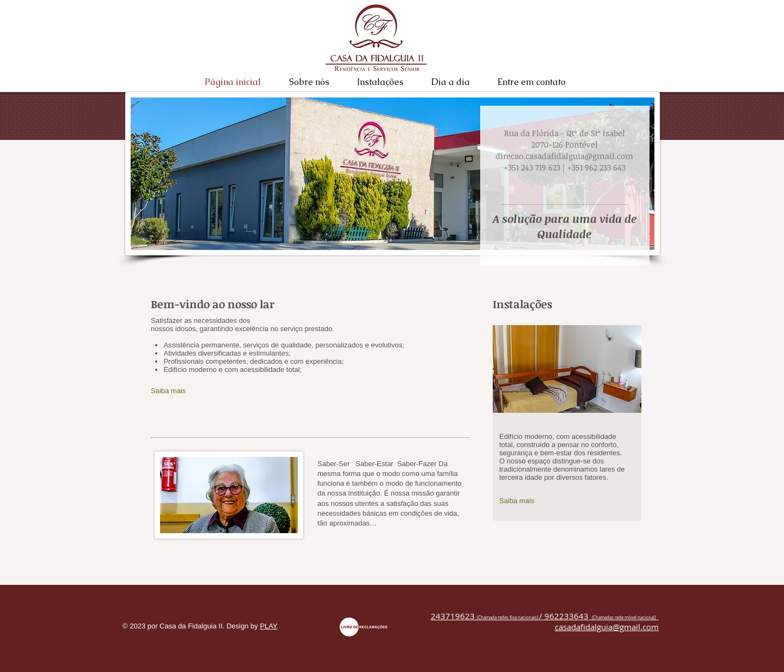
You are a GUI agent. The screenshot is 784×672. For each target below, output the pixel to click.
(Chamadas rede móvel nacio (620, 618)
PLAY (268, 626)
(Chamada (487, 618)
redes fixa (507, 618)
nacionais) (528, 618)
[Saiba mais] (209, 391)
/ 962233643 (564, 616)
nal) (653, 618)
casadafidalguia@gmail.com (607, 627)
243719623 (454, 616)
